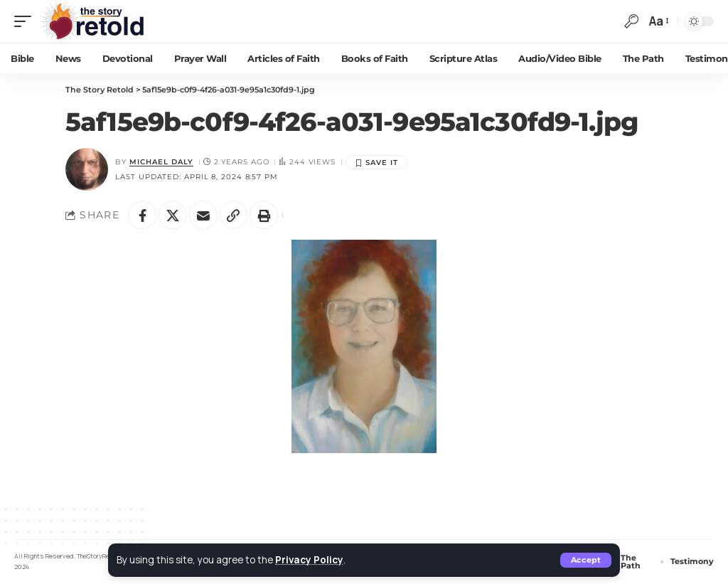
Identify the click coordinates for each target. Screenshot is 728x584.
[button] (586, 560)
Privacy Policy (310, 560)
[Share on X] (173, 216)
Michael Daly (161, 162)
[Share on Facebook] (142, 216)
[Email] (203, 216)
